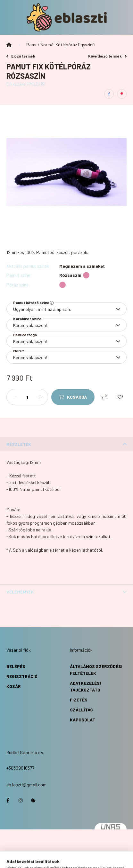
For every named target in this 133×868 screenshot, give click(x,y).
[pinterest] (122, 94)
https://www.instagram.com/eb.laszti (21, 800)
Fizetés (79, 700)
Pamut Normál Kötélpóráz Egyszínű (61, 45)
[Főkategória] (9, 45)
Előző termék (21, 56)
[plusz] (40, 397)
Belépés (16, 666)
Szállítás (81, 710)
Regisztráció (22, 676)
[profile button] (75, 860)
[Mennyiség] (27, 397)
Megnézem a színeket (82, 266)
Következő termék (107, 56)
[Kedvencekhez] (120, 397)
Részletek (19, 444)
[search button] (59, 860)
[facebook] (109, 94)
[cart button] (91, 860)
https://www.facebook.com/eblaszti (8, 800)
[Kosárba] (73, 397)
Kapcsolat (83, 720)
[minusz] (15, 397)
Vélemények (20, 592)
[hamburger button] (43, 860)
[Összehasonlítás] (104, 397)
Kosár (14, 686)
